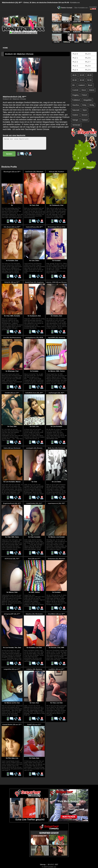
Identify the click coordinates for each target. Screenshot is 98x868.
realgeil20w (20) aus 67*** (12, 669)
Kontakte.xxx (75, 3)
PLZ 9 (88, 70)
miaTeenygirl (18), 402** (56, 393)
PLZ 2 (75, 62)
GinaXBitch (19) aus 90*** (56, 614)
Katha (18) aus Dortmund (12, 448)
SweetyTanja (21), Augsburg (34, 282)
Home (5, 48)
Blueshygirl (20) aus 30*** (12, 172)
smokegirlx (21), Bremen (34, 448)
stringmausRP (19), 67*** (12, 614)
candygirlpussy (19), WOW (34, 337)
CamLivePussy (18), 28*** (34, 227)
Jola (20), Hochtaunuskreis (12, 337)
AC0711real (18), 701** (12, 559)
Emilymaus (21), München (56, 559)
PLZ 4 (75, 70)
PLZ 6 (88, 58)
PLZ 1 (75, 58)
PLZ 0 (75, 54)
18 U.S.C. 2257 (53, 865)
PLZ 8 (88, 66)
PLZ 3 (75, 66)
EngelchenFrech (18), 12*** (12, 503)
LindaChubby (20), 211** (34, 503)
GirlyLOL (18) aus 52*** (12, 282)
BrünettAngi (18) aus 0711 (57, 227)
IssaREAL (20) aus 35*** (57, 669)
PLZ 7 (88, 62)
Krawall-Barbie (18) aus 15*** (12, 724)
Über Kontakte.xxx (81, 8)
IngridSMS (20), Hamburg (56, 337)
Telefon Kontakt (66, 8)
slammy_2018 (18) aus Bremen (56, 282)
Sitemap (43, 865)
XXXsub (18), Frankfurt (56, 172)
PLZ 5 (88, 54)
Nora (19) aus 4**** (34, 559)
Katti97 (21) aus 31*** (34, 724)
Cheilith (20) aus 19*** (12, 393)
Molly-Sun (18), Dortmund (57, 448)
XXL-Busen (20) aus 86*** (12, 227)
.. (64, 217)
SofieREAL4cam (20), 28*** (34, 393)
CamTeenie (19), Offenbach (34, 172)
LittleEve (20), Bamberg (34, 669)
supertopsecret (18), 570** (56, 503)
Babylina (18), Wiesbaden (34, 614)
